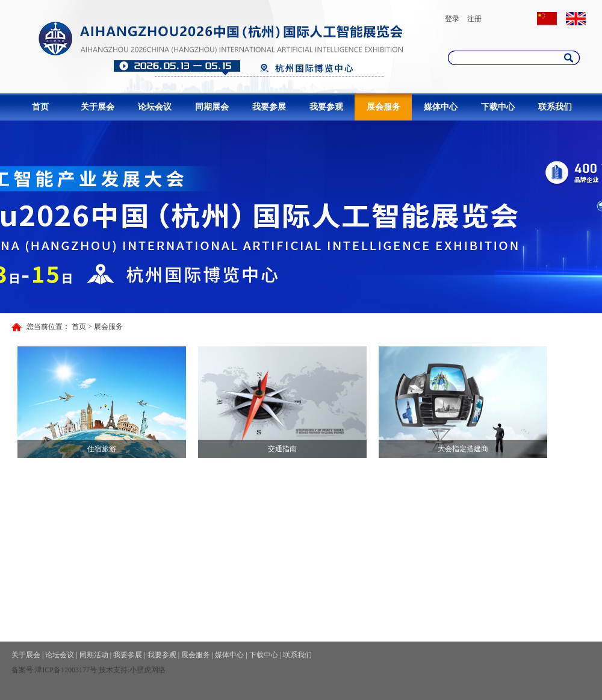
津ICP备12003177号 (66, 670)
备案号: (23, 670)
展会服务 (383, 107)
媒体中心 (441, 107)
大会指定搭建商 (463, 449)
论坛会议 (155, 107)
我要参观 (326, 107)
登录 (452, 19)
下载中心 (498, 107)
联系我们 (555, 107)
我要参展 (269, 107)
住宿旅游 (102, 449)
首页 (40, 107)
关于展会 (98, 107)
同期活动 (94, 655)
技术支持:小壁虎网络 (132, 670)
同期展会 (212, 107)
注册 (474, 19)
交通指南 (282, 449)
